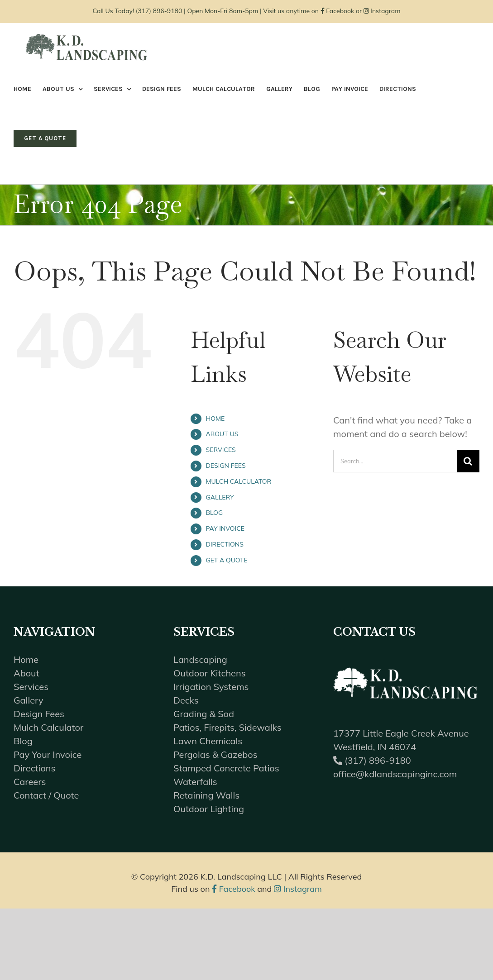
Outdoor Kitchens (210, 673)
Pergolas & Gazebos (215, 754)
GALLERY (220, 497)
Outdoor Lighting (209, 809)
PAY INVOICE (225, 528)
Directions (34, 768)
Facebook (337, 11)
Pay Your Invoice (48, 754)
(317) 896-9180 (159, 11)
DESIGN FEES (225, 466)
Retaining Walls (206, 795)
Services (31, 687)
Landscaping (200, 659)
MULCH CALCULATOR (238, 481)
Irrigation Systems (211, 687)
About (26, 673)
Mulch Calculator (48, 727)
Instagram (382, 11)
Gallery (29, 700)
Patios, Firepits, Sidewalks (227, 727)
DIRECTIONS (224, 544)
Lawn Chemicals (208, 741)
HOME (215, 419)
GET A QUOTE (226, 560)
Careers (30, 782)
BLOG (214, 513)
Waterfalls (195, 782)
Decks (186, 700)
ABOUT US (222, 434)
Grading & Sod (204, 714)
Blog (23, 741)
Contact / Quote (46, 795)
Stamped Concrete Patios (226, 768)
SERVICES (220, 450)
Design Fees (39, 714)
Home (26, 659)
